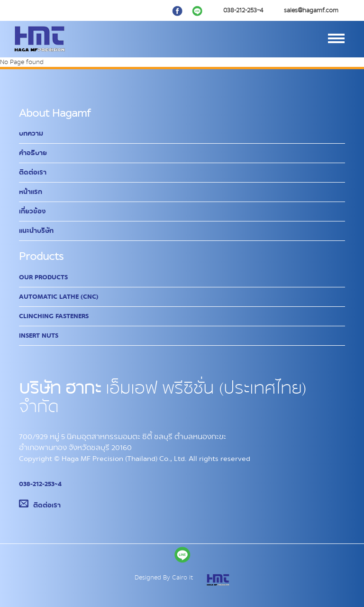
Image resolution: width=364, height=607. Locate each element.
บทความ (31, 134)
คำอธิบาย (33, 153)
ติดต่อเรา (33, 173)
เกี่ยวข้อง (32, 212)
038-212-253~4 (40, 484)
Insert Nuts (39, 336)
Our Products (43, 277)
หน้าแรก (31, 192)
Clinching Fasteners (54, 316)
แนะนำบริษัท (36, 231)
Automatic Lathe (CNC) (59, 297)
